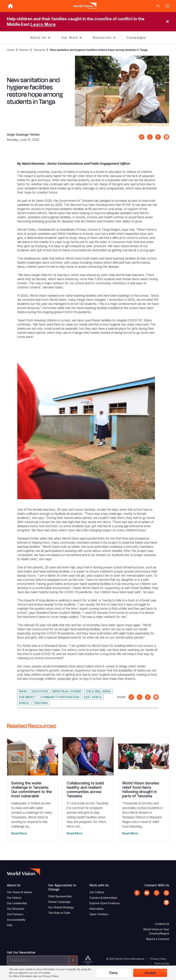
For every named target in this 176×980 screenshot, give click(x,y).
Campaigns (136, 38)
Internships (96, 909)
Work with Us (99, 885)
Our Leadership (17, 903)
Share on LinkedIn (166, 137)
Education (40, 691)
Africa (24, 703)
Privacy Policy (158, 959)
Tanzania (39, 50)
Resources (102, 38)
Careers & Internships (103, 898)
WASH (23, 691)
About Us (38, 38)
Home (11, 50)
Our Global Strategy (61, 907)
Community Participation (60, 697)
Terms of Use (161, 963)
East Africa (93, 697)
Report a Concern (158, 939)
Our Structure (16, 909)
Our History (14, 898)
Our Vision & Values (20, 892)
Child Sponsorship (60, 896)
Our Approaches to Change (62, 887)
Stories (24, 50)
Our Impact (27, 697)
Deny (114, 973)
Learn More (43, 24)
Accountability (16, 920)
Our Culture (97, 892)
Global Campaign (59, 902)
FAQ (10, 925)
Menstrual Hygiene (67, 691)
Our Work (70, 38)
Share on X (150, 137)
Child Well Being (98, 691)
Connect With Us (157, 885)
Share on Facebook (158, 137)
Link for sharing (142, 137)
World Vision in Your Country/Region (156, 931)
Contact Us (162, 924)
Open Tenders (99, 914)
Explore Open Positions (104, 903)
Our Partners (15, 914)
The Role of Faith (59, 913)
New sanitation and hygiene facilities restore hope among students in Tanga (99, 50)
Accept (150, 973)
